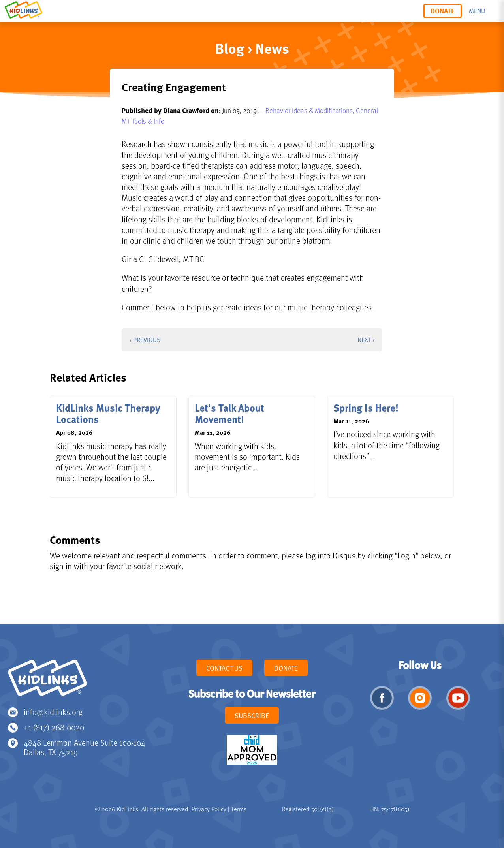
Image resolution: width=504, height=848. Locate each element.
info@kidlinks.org (53, 712)
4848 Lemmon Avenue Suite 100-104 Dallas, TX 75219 (85, 747)
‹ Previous (145, 340)
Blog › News (252, 48)
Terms (239, 809)
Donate (443, 11)
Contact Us (224, 668)
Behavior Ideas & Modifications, (311, 110)
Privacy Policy (209, 809)
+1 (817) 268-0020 (54, 727)
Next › (366, 340)
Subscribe (252, 715)
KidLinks (47, 681)
